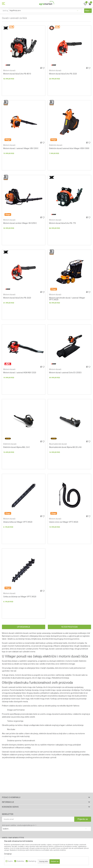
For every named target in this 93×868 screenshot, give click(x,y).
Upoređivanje (24, 630)
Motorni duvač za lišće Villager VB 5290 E (20, 224)
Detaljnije (8, 854)
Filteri (88, 11)
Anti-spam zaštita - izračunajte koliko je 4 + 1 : (19, 825)
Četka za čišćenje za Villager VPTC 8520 (20, 599)
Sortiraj (5, 11)
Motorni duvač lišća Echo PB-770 (62, 224)
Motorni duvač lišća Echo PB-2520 (63, 74)
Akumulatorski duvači (58, 446)
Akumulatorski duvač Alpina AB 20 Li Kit (65, 449)
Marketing (32, 861)
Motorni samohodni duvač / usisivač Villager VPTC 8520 (67, 300)
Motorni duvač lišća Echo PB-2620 (17, 299)
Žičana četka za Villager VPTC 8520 (18, 524)
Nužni (10, 861)
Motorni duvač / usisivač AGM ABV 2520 (20, 374)
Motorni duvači (9, 70)
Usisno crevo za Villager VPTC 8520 (64, 524)
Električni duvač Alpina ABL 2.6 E (16, 449)
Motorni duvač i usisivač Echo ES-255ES (65, 374)
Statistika (20, 861)
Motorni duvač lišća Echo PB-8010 (17, 74)
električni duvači (22, 636)
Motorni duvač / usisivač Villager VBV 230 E (21, 149)
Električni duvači (56, 146)
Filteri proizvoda (69, 630)
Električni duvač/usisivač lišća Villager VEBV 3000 (69, 149)
